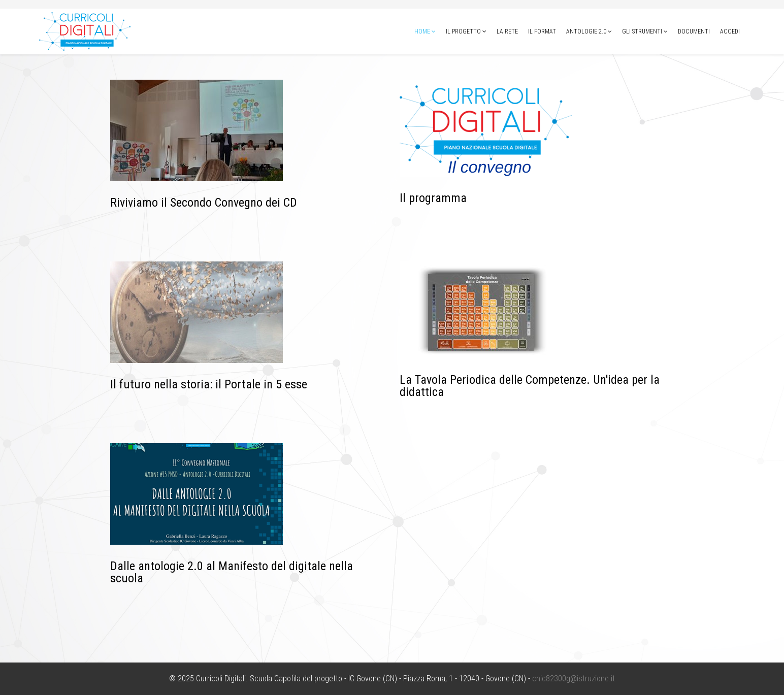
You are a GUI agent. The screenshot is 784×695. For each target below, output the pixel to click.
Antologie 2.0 (586, 31)
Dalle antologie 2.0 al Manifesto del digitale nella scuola (232, 572)
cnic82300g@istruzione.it (574, 679)
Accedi (730, 31)
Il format (542, 31)
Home (422, 31)
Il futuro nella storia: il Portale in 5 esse (209, 384)
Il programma (433, 198)
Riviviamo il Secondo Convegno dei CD (204, 203)
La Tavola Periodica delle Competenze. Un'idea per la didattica (530, 386)
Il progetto (463, 31)
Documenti (694, 31)
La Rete (507, 31)
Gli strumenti (642, 31)
